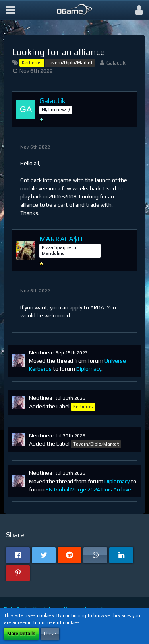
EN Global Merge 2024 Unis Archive (88, 489)
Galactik (116, 63)
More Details (21, 634)
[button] (11, 10)
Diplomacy (89, 369)
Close (50, 634)
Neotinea (41, 352)
